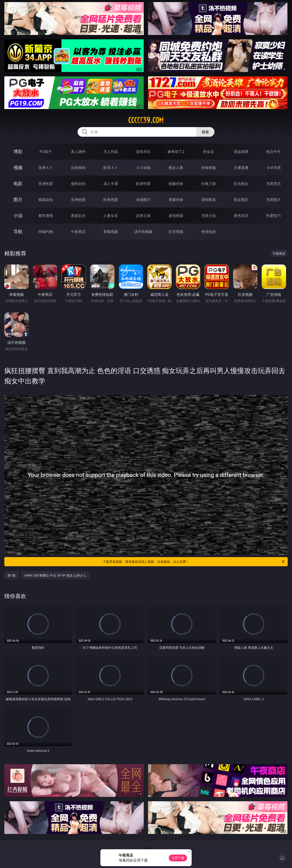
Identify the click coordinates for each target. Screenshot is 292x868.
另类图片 (274, 200)
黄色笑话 (241, 216)
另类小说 (209, 216)
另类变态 (274, 184)
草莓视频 (111, 232)
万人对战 (111, 152)
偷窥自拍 (46, 200)
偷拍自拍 (78, 184)
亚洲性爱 (46, 184)
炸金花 (209, 152)
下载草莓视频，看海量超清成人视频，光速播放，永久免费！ (194, 562)
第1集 (12, 575)
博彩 (18, 151)
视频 (18, 167)
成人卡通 (111, 184)
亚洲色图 (78, 200)
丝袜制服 (209, 168)
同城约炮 (46, 232)
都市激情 (46, 216)
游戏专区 (143, 152)
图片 (18, 199)
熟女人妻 (176, 168)
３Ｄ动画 (143, 168)
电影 (18, 183)
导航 (18, 231)
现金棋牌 (241, 152)
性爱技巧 (274, 216)
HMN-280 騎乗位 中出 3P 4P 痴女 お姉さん (55, 575)
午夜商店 (78, 232)
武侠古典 (143, 216)
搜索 (205, 132)
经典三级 (209, 184)
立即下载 (178, 858)
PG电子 (46, 152)
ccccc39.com (146, 120)
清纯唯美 (209, 200)
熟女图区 (241, 200)
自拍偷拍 (78, 168)
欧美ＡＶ (111, 168)
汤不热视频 (143, 232)
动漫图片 (143, 200)
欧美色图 (111, 200)
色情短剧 (209, 232)
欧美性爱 (143, 184)
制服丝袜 (176, 184)
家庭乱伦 (78, 216)
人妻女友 (111, 216)
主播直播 (241, 168)
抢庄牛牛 (274, 152)
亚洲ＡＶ (46, 168)
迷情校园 (176, 216)
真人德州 (78, 152)
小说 (18, 215)
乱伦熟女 (241, 184)
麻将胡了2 (176, 152)
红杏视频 (176, 232)
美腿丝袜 (176, 200)
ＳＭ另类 (274, 168)
